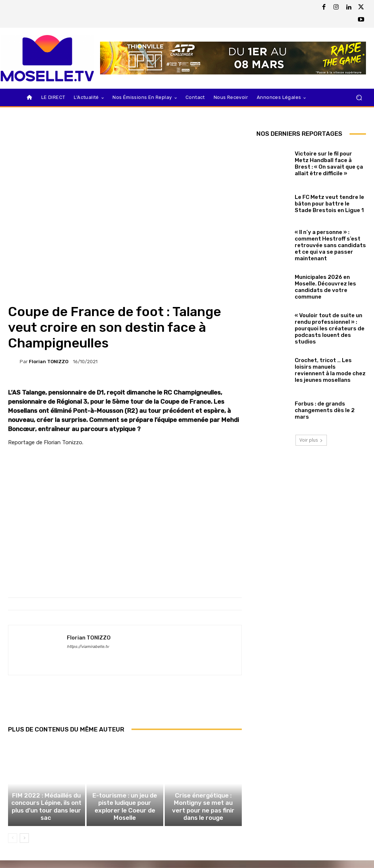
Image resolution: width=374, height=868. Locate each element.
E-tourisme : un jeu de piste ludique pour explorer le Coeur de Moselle (125, 816)
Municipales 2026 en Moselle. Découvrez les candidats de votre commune (325, 287)
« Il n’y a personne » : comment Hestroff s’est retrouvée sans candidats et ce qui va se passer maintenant (330, 245)
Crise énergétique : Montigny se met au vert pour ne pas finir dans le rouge (203, 816)
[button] (359, 98)
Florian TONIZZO (49, 362)
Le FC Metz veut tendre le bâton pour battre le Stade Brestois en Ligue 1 (329, 204)
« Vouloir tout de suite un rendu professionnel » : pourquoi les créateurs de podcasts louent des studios (330, 329)
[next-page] (24, 846)
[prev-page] (13, 846)
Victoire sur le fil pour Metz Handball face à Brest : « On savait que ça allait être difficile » (329, 164)
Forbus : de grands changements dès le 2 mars (325, 410)
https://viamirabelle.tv (88, 647)
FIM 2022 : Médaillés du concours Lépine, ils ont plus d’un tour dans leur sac (47, 816)
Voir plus (311, 440)
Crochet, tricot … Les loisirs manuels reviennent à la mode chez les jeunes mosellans (330, 370)
